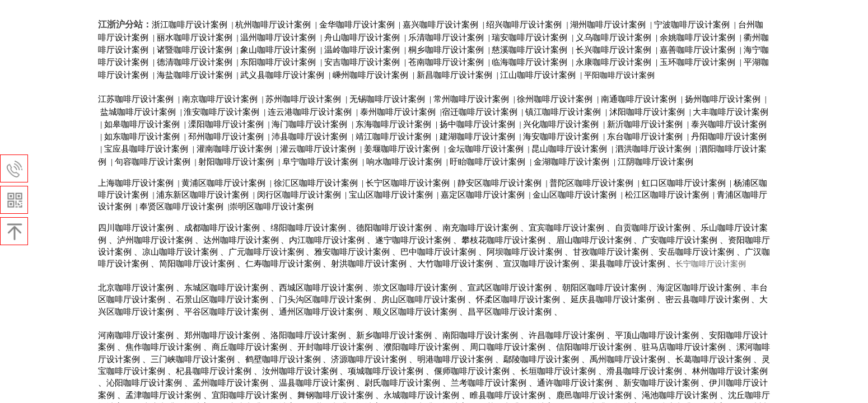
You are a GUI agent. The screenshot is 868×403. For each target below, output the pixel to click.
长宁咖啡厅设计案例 (711, 264)
